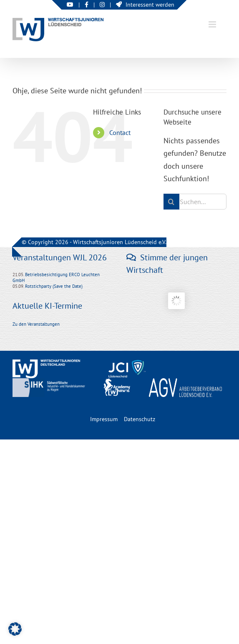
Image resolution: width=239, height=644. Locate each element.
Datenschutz (140, 419)
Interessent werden (145, 5)
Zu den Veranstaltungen (36, 324)
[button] (15, 629)
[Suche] (171, 202)
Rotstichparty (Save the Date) (54, 286)
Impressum (104, 419)
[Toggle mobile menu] (213, 24)
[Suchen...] (195, 202)
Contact (120, 132)
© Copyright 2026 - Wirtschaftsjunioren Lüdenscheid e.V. (94, 242)
